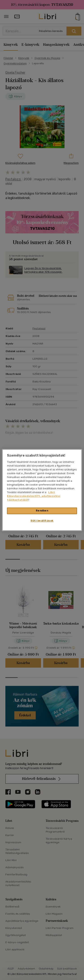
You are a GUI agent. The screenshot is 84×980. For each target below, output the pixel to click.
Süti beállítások (42, 521)
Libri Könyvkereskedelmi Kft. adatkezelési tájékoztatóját (34, 496)
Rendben (42, 511)
